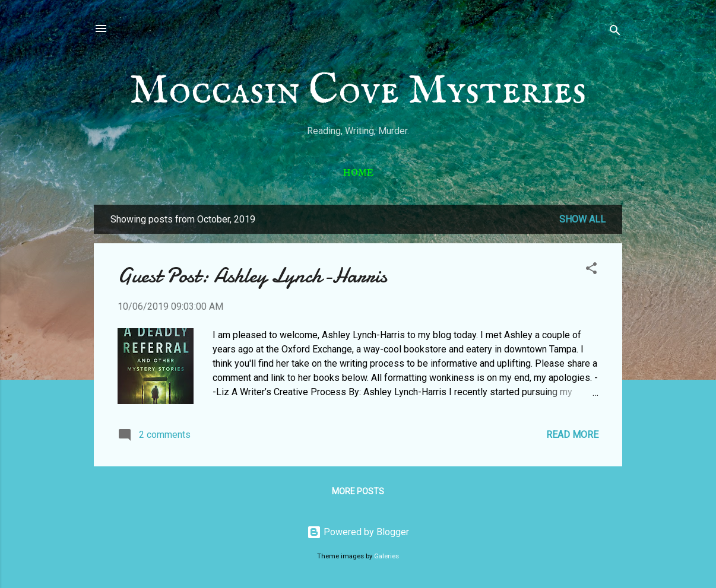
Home (358, 173)
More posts (358, 491)
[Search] (615, 32)
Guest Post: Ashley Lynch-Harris (252, 276)
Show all (582, 219)
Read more (572, 435)
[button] (591, 270)
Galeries (386, 556)
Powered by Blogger (358, 532)
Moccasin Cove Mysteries (358, 91)
